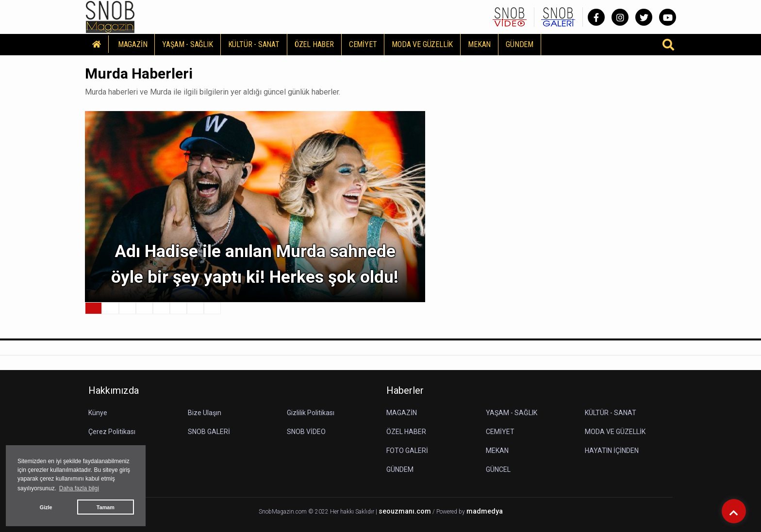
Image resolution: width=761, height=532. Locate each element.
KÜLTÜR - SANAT (254, 44)
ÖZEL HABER (314, 44)
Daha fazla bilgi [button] (79, 488)
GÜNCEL (498, 469)
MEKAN (479, 44)
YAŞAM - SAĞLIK (187, 44)
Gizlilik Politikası (311, 413)
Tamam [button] (106, 507)
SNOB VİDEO (306, 432)
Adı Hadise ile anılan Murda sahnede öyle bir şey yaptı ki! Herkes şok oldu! (255, 264)
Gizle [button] (46, 507)
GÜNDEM (520, 44)
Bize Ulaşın (205, 413)
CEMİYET (363, 44)
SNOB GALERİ (209, 432)
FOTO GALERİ (407, 451)
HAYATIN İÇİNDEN (612, 451)
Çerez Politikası (112, 432)
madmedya (485, 511)
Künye (98, 413)
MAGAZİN (133, 44)
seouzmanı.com (405, 511)
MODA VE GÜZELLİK (422, 44)
